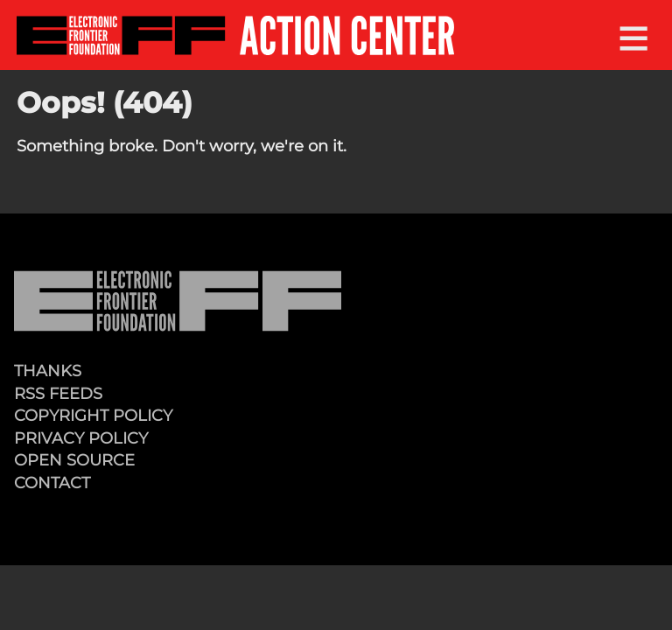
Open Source (74, 460)
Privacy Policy (81, 438)
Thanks (48, 371)
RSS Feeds (58, 393)
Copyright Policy (93, 415)
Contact (52, 483)
